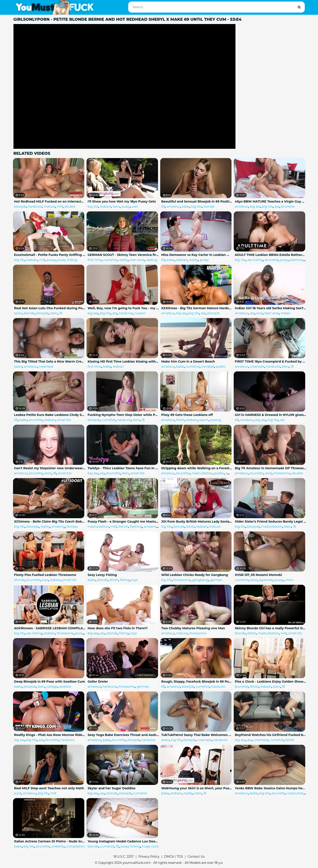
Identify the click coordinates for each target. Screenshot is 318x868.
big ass (255, 207)
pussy (126, 207)
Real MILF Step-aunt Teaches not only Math (49, 788)
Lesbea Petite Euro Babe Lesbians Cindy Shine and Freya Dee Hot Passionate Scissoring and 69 (50, 415)
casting (151, 260)
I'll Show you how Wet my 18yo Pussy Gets (122, 201)
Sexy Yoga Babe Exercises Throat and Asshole (123, 735)
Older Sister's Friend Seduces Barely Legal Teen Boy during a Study (271, 522)
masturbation (202, 473)
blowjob (20, 207)
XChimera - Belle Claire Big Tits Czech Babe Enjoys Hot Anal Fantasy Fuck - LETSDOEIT (50, 522)
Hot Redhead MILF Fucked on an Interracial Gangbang (50, 201)
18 (61, 313)
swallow (65, 687)
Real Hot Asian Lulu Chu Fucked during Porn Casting (50, 308)
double (70, 207)
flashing (136, 527)
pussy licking (67, 260)
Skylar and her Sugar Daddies (112, 788)
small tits (64, 420)
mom (289, 580)
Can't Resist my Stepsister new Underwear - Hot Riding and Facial (50, 468)
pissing (215, 420)
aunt (18, 793)
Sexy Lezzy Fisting (102, 575)
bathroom (298, 260)
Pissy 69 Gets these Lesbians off (187, 415)
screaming (152, 527)
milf (60, 207)
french (123, 527)
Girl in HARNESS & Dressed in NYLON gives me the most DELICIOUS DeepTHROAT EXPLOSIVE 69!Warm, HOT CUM (271, 415)
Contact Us (196, 857)
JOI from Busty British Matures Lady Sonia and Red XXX (197, 522)
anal (260, 313)
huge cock (150, 846)
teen (116, 207)
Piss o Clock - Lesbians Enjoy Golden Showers (271, 682)
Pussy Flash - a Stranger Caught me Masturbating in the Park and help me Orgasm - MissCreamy (123, 522)
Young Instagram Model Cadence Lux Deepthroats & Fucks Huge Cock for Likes (123, 841)
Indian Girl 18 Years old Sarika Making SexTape (271, 308)
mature (49, 207)
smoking (58, 527)
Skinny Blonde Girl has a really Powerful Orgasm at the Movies (271, 628)
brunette (288, 207)
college (52, 687)
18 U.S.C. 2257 (124, 857)
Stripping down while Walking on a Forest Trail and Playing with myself (197, 468)
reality (123, 260)
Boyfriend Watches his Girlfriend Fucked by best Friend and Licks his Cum (271, 735)
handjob (208, 367)
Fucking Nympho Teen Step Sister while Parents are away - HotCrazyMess (123, 415)
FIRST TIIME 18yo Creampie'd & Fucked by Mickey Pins (271, 361)
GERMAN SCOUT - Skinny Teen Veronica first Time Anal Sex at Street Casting (123, 255)
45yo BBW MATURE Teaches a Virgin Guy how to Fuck (271, 201)
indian (286, 313)
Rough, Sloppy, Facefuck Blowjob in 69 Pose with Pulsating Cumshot (197, 682)
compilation (75, 846)
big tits (93, 207)
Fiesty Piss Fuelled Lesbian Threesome (45, 575)
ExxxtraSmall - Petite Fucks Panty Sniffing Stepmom (50, 255)
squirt (204, 420)
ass (277, 207)
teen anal (137, 260)
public (221, 367)
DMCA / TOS (174, 857)
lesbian (105, 207)
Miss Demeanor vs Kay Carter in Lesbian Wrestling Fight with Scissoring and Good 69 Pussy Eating (197, 255)
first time (95, 260)
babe (186, 207)
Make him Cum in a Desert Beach (188, 361)
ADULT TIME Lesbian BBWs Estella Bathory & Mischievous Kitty (271, 255)
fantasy (72, 527)
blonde (209, 207)
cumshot (110, 260)
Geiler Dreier (98, 682)
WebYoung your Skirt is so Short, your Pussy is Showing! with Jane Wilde (197, 788)
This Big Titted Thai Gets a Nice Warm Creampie (50, 361)
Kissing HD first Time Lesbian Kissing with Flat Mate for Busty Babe (123, 361)
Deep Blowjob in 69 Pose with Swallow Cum (50, 682)
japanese (266, 580)
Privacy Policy (149, 857)
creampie (46, 367)
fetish (180, 420)
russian (140, 313)
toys (45, 580)
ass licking (255, 260)
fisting (125, 580)
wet (135, 207)
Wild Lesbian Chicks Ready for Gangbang (195, 575)
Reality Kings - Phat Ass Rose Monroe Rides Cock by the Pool (50, 735)
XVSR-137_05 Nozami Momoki (258, 575)
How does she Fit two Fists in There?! (118, 628)
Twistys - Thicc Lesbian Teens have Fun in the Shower (123, 468)
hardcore (35, 207)
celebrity (58, 846)
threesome (282, 473)
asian (18, 313)
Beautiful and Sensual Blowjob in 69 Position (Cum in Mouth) (197, 201)
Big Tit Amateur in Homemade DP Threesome (271, 468)
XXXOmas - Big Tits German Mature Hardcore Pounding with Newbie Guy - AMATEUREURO (197, 308)
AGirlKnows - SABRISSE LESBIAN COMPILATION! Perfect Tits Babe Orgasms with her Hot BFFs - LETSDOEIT (50, 628)
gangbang (200, 580)
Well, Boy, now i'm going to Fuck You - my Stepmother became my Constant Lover (123, 308)
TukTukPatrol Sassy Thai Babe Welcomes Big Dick (197, 735)
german (216, 580)
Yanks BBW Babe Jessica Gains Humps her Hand (271, 788)
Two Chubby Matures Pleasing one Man (193, 628)
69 (163, 207)
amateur (173, 207)
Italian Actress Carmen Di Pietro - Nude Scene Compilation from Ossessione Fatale (50, 841)
